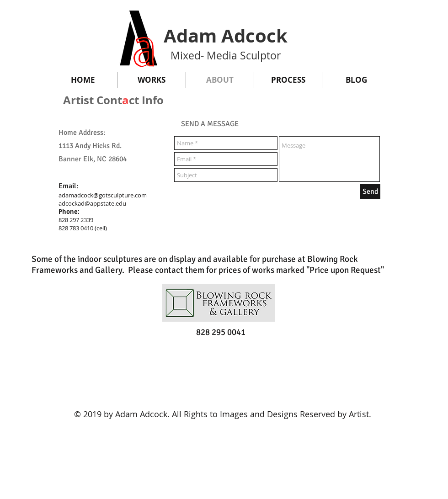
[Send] (370, 191)
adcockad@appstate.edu (92, 203)
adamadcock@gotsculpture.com (103, 195)
